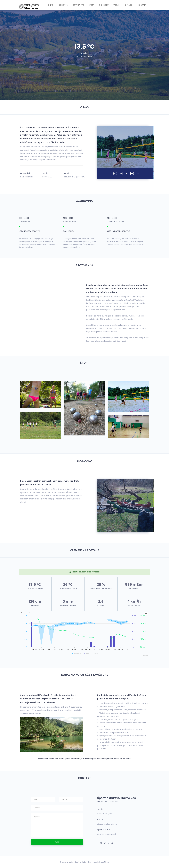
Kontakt (142, 5)
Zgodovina (63, 5)
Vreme (116, 5)
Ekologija (104, 5)
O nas (50, 5)
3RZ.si (107, 862)
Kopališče (129, 5)
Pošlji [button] (57, 842)
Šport (91, 5)
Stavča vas (78, 5)
